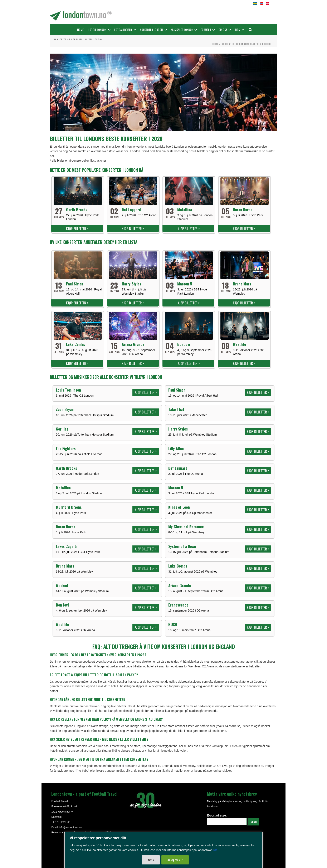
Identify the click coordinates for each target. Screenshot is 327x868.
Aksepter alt (175, 860)
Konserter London (153, 30)
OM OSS (225, 30)
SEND (254, 822)
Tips (240, 30)
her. (215, 850)
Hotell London (99, 30)
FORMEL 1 (208, 30)
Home (80, 30)
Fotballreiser (125, 30)
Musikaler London (184, 30)
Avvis (151, 860)
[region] (163, 850)
